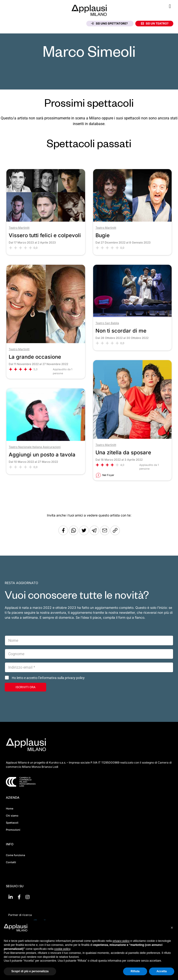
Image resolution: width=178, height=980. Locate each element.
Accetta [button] (162, 971)
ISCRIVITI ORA (25, 687)
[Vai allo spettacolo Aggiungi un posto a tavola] (46, 440)
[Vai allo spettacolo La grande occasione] (46, 342)
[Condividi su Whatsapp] (74, 534)
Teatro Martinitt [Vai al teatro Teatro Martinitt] (19, 228)
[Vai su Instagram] (28, 897)
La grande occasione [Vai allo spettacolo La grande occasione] (35, 357)
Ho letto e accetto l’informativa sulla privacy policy (48, 678)
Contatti (11, 862)
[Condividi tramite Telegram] (95, 534)
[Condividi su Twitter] (84, 534)
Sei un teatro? (155, 23)
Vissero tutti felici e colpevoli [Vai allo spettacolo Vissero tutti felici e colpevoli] (45, 235)
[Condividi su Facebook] (63, 534)
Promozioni (13, 830)
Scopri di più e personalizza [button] (30, 971)
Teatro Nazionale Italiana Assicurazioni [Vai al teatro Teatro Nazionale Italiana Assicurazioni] (35, 447)
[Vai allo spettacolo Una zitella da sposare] (132, 437)
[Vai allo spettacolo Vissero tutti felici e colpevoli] (46, 220)
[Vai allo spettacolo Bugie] (132, 220)
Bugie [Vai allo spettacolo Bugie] (103, 235)
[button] (170, 6)
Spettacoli (12, 823)
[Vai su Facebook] (19, 897)
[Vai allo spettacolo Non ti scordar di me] (132, 316)
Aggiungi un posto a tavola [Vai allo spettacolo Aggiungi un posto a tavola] (42, 455)
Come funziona (15, 855)
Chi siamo (12, 816)
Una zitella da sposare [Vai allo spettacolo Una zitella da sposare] (123, 452)
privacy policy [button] (121, 941)
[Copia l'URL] (105, 534)
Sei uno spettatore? (109, 23)
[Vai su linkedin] (11, 897)
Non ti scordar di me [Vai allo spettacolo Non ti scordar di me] (121, 331)
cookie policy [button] (62, 949)
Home (10, 809)
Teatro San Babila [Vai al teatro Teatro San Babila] (107, 323)
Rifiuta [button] (135, 971)
